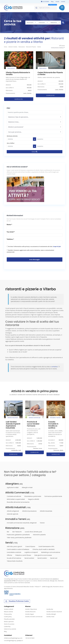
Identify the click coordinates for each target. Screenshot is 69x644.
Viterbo (39, 47)
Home (6, 47)
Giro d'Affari (11, 143)
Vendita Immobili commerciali (34, 617)
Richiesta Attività (12, 136)
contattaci (55, 367)
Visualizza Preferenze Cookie (17, 601)
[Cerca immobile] (63, 23)
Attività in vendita (13, 47)
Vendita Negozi (30, 614)
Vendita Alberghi (51, 614)
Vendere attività (9, 609)
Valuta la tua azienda (10, 629)
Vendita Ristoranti (30, 612)
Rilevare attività (8, 612)
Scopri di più (57, 246)
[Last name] (49, 139)
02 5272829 (45, 2)
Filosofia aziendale (9, 619)
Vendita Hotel (50, 617)
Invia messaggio (34, 259)
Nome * (9, 225)
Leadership (7, 626)
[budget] (20, 139)
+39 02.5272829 (30, 638)
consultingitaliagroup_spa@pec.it (14, 641)
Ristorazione (22, 47)
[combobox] (46, 8)
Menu (62, 8)
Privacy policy (8, 614)
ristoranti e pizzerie (31, 47)
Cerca (34, 152)
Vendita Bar (50, 609)
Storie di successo (9, 624)
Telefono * (10, 239)
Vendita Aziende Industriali (54, 612)
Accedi (57, 2)
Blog (52, 2)
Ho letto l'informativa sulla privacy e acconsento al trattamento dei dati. (34, 246)
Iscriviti (63, 2)
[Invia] (36, 7)
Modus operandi (9, 622)
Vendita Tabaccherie (31, 609)
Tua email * (11, 232)
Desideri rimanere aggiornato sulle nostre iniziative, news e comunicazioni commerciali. (30, 251)
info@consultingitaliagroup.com (13, 638)
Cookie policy (8, 617)
